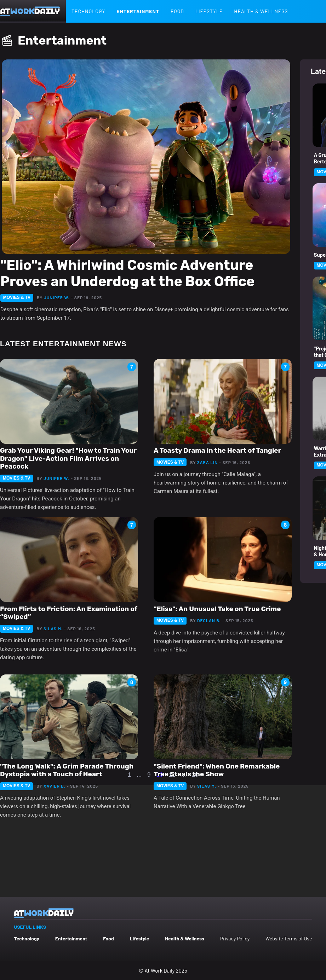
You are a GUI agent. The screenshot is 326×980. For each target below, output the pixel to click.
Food (177, 11)
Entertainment (138, 11)
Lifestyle (209, 11)
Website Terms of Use (289, 938)
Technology (88, 11)
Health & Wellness (261, 11)
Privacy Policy (235, 938)
